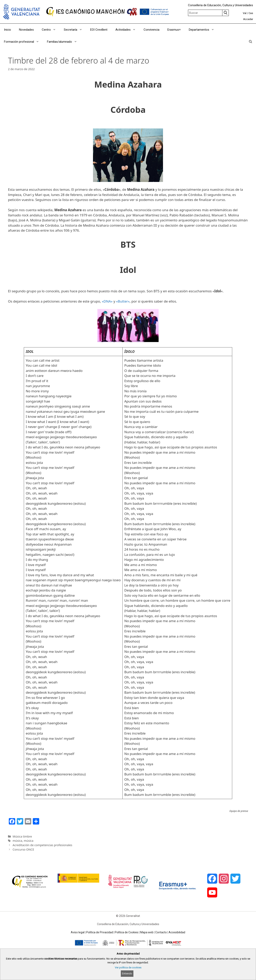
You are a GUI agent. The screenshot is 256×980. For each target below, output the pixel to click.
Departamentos (203, 30)
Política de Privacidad (100, 932)
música (17, 841)
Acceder (248, 19)
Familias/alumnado (64, 42)
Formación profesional (23, 42)
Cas (251, 13)
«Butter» (123, 301)
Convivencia (151, 30)
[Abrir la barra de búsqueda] (250, 42)
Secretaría (75, 30)
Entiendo (127, 973)
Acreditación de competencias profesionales (42, 845)
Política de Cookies (127, 932)
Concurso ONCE (23, 849)
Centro (51, 30)
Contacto (161, 932)
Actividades (127, 30)
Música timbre (22, 836)
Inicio (7, 30)
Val (245, 13)
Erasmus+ (174, 30)
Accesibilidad (177, 932)
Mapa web (147, 932)
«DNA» (107, 301)
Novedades (26, 30)
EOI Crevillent (99, 30)
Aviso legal (78, 932)
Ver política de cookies (128, 967)
